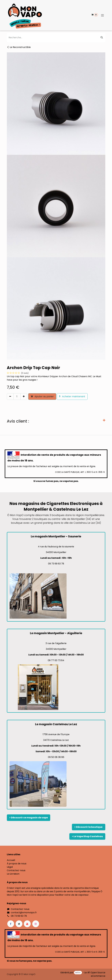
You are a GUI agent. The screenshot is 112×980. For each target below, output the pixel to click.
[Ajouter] (24, 397)
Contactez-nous (16, 870)
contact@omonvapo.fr (24, 912)
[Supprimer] (10, 397)
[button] (8, 402)
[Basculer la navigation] (102, 15)
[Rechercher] (102, 38)
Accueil (11, 860)
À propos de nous (17, 864)
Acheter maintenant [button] (72, 396)
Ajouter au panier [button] (42, 396)
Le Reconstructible (19, 47)
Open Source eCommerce (98, 974)
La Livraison (13, 874)
